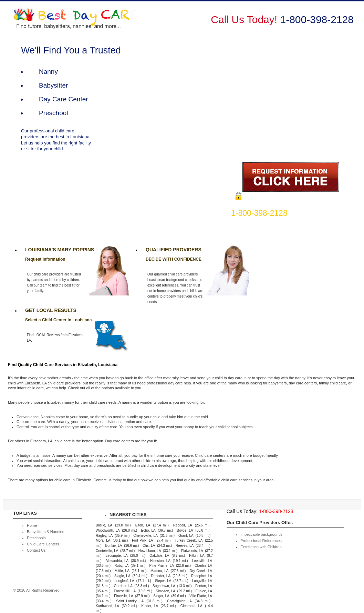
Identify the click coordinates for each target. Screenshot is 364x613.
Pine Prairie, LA (162, 566)
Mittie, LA (122, 571)
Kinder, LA (150, 606)
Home (157, 23)
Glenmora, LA (191, 606)
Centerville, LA (107, 551)
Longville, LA (202, 581)
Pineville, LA (123, 596)
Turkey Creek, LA (189, 540)
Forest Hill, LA (125, 591)
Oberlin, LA (203, 566)
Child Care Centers (295, 23)
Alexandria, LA (117, 561)
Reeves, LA (185, 546)
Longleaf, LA (124, 581)
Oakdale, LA (159, 556)
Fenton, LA (204, 586)
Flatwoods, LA (192, 551)
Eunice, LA (204, 591)
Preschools (250, 23)
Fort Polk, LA (142, 540)
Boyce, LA (185, 530)
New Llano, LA (150, 551)
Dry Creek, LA (201, 571)
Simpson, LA (165, 591)
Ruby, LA (121, 566)
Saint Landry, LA (130, 601)
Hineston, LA (160, 561)
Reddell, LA (183, 525)
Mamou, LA (159, 571)
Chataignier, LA (179, 601)
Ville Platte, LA (201, 596)
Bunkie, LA (113, 546)
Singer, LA (161, 596)
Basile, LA (104, 525)
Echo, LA (148, 530)
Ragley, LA (104, 536)
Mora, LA (103, 540)
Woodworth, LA (108, 530)
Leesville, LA (202, 561)
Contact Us (341, 23)
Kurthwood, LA (107, 606)
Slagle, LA (122, 576)
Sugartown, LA (164, 586)
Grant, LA (186, 536)
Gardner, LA (123, 586)
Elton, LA (143, 525)
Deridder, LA (161, 576)
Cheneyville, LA (145, 536)
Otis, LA (149, 546)
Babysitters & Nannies (201, 23)
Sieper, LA (163, 581)
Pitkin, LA (197, 556)
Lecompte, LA (117, 556)
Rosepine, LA (202, 576)
